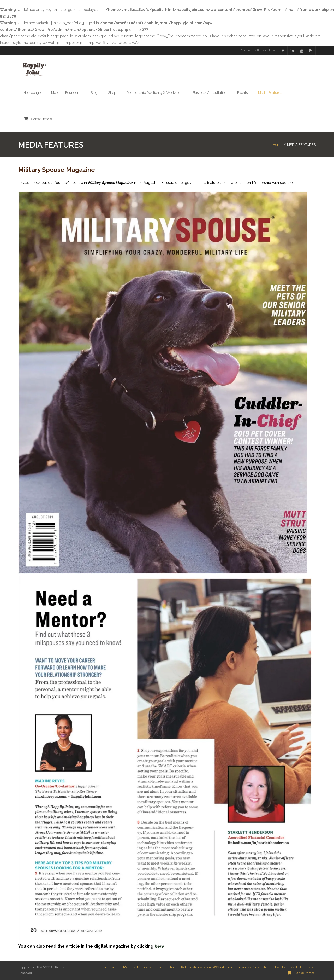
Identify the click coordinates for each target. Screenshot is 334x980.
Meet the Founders (137, 967)
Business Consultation (253, 967)
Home (278, 145)
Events (280, 967)
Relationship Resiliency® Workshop (206, 967)
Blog (159, 967)
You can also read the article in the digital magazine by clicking (91, 946)
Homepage (110, 967)
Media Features (302, 967)
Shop (172, 967)
